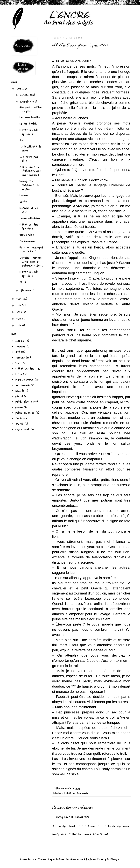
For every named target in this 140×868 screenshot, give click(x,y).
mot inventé (23, 385)
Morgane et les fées (29, 210)
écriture (20, 358)
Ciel (21, 140)
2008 (19, 89)
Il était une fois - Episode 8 (30, 227)
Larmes (24, 195)
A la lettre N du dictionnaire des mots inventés (30, 171)
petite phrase (24, 402)
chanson (20, 341)
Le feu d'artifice (29, 124)
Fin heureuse (27, 241)
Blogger (115, 859)
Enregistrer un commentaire (73, 817)
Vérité (23, 202)
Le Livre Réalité (30, 117)
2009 (19, 299)
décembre (27, 290)
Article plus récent (64, 826)
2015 (19, 325)
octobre (25, 95)
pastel (19, 396)
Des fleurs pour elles (29, 159)
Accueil (92, 826)
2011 (19, 312)
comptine (20, 347)
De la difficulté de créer (30, 149)
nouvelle (20, 391)
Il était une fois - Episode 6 (30, 132)
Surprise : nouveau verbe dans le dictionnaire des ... (32, 262)
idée (18, 363)
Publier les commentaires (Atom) (89, 834)
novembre (26, 102)
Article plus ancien (119, 826)
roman (85, 793)
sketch (19, 424)
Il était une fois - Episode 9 (30, 274)
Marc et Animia (24, 380)
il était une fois (72, 793)
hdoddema (90, 859)
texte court (22, 429)
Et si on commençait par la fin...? (31, 250)
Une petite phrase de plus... (31, 109)
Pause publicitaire (30, 218)
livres (19, 374)
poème (19, 407)
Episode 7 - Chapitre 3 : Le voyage (30, 185)
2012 (19, 319)
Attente (24, 282)
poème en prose (25, 413)
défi (18, 352)
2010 (19, 305)
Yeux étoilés (27, 235)
